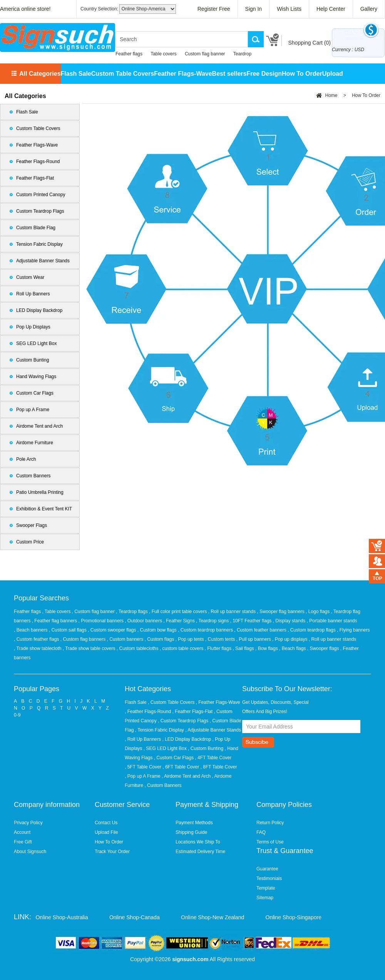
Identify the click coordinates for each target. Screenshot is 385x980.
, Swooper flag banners (281, 612)
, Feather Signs (180, 621)
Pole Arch (26, 459)
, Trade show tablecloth (38, 648)
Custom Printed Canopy (41, 195)
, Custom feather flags (37, 639)
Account (22, 832)
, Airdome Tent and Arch (186, 776)
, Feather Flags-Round (148, 712)
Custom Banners (33, 476)
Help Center (331, 9)
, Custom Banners (163, 785)
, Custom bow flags (158, 630)
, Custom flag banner (94, 612)
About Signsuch (30, 852)
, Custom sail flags (68, 630)
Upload (333, 74)
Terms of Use (270, 842)
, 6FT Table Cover (181, 767)
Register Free (214, 9)
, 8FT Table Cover (219, 767)
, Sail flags (244, 648)
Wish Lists (289, 9)
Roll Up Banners (33, 294)
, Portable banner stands (332, 621)
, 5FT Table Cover (143, 767)
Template (266, 888)
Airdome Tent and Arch (39, 426)
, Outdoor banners (144, 621)
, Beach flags (293, 648)
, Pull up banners (254, 639)
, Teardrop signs (213, 621)
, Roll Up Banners (143, 739)
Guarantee (267, 869)
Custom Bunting (33, 360)
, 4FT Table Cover (213, 758)
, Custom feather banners (261, 630)
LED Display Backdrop (39, 310)
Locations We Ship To (198, 842)
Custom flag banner (205, 54)
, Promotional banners (101, 621)
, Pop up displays (290, 639)
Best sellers (229, 74)
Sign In (254, 9)
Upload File (106, 832)
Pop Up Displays (33, 327)
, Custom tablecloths (138, 648)
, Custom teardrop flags (312, 630)
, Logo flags (318, 612)
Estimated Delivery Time (200, 852)
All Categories (40, 74)
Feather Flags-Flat (35, 178)
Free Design (264, 74)
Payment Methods (194, 823)
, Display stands (290, 621)
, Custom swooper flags (113, 630)
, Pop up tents (190, 639)
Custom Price (30, 542)
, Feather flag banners (55, 621)
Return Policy (270, 823)
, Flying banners (353, 630)
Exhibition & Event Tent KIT (44, 509)
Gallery (369, 9)
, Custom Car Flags (174, 758)
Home (331, 95)
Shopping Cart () (309, 43)
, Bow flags (267, 648)
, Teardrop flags (132, 612)
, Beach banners (31, 630)
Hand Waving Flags (36, 377)
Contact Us (106, 823)
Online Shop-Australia (62, 917)
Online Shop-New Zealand (213, 917)
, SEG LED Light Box (165, 748)
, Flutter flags (219, 648)
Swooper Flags (32, 525)
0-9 (17, 715)
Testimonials (269, 878)
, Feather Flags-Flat (192, 712)
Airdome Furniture (35, 443)
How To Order (302, 74)
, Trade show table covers (90, 648)
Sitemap (265, 898)
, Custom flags (160, 639)
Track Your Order (112, 852)
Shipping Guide (191, 832)
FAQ (261, 832)
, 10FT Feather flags (251, 621)
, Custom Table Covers (171, 702)
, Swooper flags (324, 648)
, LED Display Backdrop (187, 739)
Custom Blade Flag (36, 228)
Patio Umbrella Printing (40, 492)
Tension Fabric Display (39, 244)
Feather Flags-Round (38, 162)
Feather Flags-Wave (183, 74)
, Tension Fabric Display (160, 730)
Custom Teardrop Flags (40, 211)
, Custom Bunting (206, 748)
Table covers (163, 54)
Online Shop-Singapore (294, 917)
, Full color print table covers (178, 612)
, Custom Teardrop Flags (183, 721)
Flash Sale (76, 74)
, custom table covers (182, 648)
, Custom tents (221, 639)
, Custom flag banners (84, 639)
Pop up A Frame (33, 410)
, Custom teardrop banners (206, 630)
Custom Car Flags (35, 393)
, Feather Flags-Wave (218, 702)
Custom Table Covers (123, 74)
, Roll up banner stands (233, 612)
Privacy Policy (28, 823)
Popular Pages (37, 689)
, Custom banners (126, 639)
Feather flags (129, 54)
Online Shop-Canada (135, 917)
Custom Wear (30, 277)
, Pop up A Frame (143, 776)
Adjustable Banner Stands (43, 261)
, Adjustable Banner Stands (213, 730)
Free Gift (23, 842)
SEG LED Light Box (36, 343)
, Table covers (57, 612)
